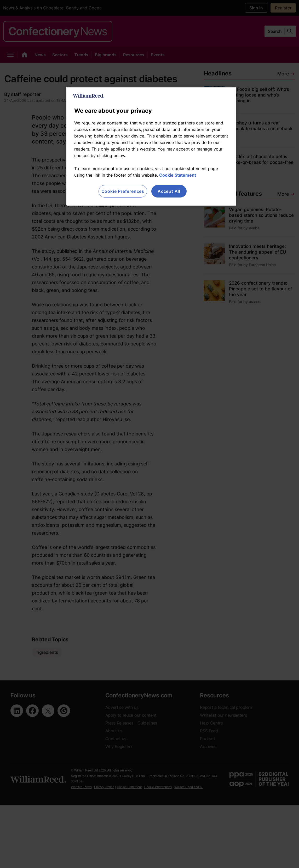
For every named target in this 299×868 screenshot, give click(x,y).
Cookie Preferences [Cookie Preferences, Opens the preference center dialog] (123, 191)
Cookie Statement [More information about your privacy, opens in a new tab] (178, 175)
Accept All (169, 191)
